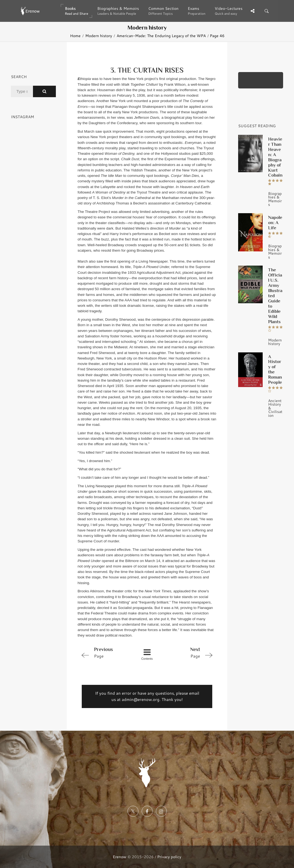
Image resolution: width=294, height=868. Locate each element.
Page (105, 652)
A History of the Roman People (275, 369)
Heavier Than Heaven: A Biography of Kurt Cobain (275, 157)
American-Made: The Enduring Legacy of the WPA (161, 36)
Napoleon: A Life (275, 222)
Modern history (99, 36)
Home (75, 36)
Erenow (120, 857)
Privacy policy (169, 857)
